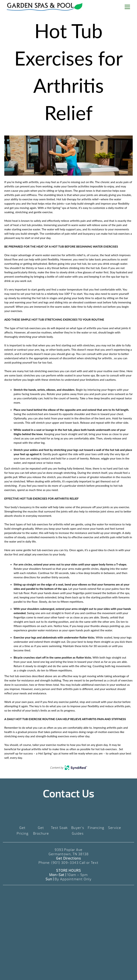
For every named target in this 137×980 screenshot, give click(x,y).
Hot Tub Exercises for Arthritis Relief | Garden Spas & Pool (45, 7)
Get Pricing (23, 831)
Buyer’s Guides (78, 831)
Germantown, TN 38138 (69, 854)
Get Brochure (41, 831)
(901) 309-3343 (65, 863)
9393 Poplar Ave (68, 850)
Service (115, 828)
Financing (96, 828)
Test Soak (59, 828)
